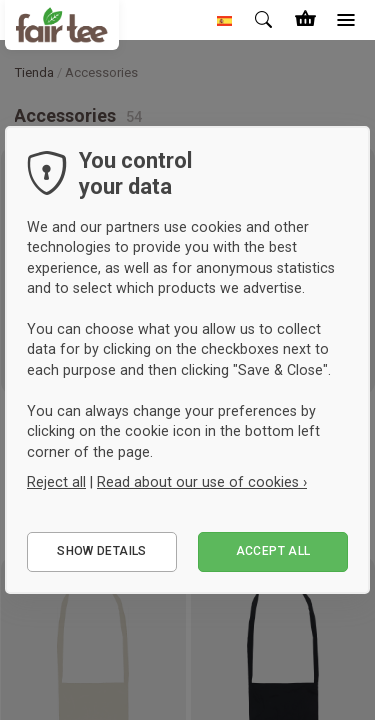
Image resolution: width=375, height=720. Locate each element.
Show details (101, 551)
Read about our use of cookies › (202, 482)
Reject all (56, 482)
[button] (225, 20)
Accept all (273, 551)
